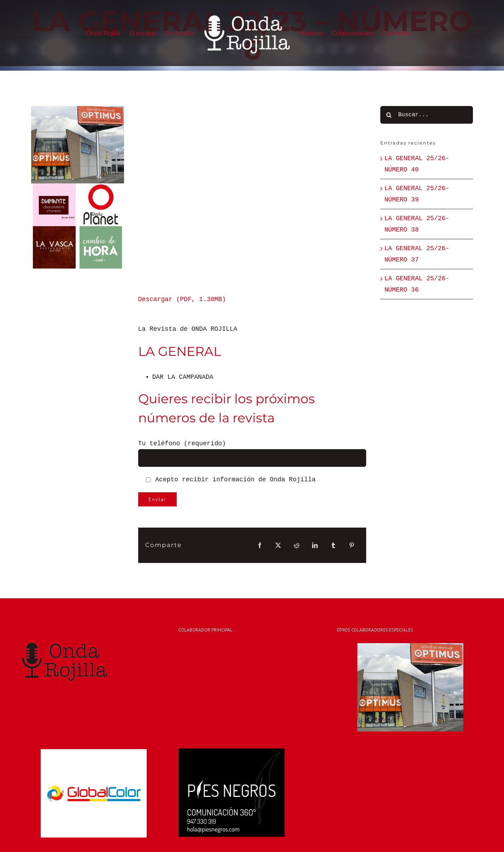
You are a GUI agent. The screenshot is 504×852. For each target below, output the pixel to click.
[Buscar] (389, 115)
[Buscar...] (427, 115)
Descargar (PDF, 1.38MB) (182, 299)
